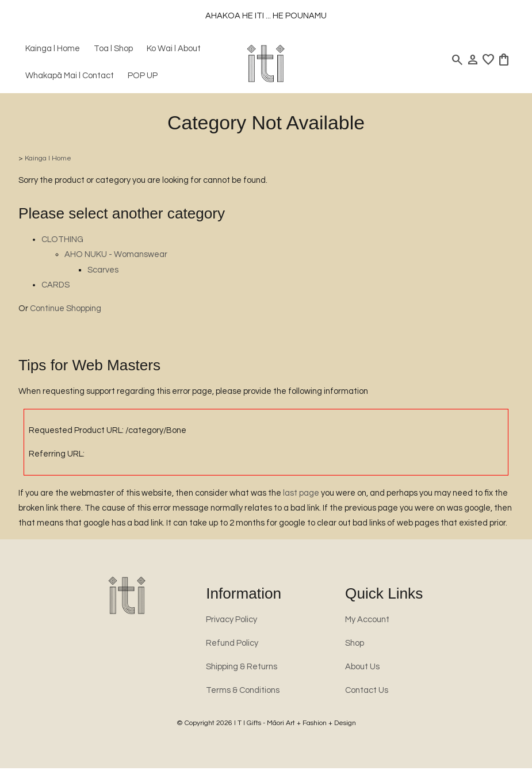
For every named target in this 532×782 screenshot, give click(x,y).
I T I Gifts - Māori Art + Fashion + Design (295, 723)
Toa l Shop (113, 49)
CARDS (56, 285)
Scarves (103, 270)
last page (301, 493)
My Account (367, 620)
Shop (355, 643)
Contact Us (367, 690)
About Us (362, 667)
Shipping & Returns (242, 667)
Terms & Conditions (243, 690)
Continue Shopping (66, 308)
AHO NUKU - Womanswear (116, 254)
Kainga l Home (53, 49)
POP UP (143, 76)
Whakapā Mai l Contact (70, 76)
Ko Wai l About (174, 49)
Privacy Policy (231, 620)
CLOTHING (62, 239)
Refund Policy (232, 643)
